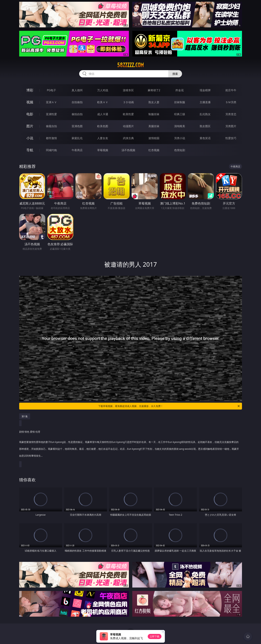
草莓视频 (103, 150)
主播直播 (205, 102)
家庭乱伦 (77, 138)
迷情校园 (154, 138)
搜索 (175, 74)
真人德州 (77, 90)
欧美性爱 (128, 114)
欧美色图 (103, 126)
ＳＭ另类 (231, 102)
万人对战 (103, 90)
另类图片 (231, 126)
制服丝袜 (154, 114)
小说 (30, 138)
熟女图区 (205, 126)
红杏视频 (154, 150)
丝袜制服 (180, 102)
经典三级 (180, 114)
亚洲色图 (77, 126)
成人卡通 (103, 114)
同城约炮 (51, 150)
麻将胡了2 (154, 90)
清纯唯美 (180, 126)
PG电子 (51, 90)
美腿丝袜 (154, 126)
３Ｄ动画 (128, 102)
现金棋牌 (205, 90)
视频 (30, 102)
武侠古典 (128, 138)
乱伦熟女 (205, 114)
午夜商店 (77, 150)
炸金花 (180, 90)
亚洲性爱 (51, 114)
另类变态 (231, 114)
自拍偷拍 (77, 102)
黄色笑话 (205, 138)
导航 (30, 150)
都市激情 (51, 138)
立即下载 (155, 636)
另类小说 (180, 138)
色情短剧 (180, 150)
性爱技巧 (231, 138)
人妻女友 (103, 138)
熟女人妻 (154, 102)
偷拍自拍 (77, 114)
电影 (30, 114)
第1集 (25, 416)
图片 (30, 126)
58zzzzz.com (130, 65)
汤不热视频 (128, 150)
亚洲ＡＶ (51, 102)
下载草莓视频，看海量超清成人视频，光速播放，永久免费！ (169, 406)
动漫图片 (128, 126)
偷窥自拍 (51, 126)
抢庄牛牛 (231, 90)
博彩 (30, 90)
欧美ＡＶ (103, 102)
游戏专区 (128, 90)
